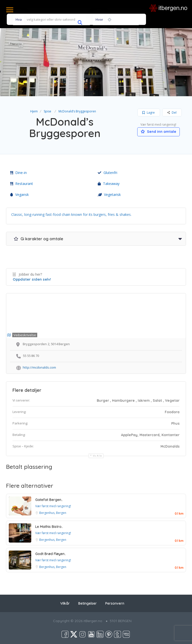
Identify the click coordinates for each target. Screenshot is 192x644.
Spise (47, 111)
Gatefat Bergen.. (49, 500)
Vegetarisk (109, 195)
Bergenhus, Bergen (53, 513)
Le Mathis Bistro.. (49, 527)
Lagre (149, 113)
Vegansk (19, 195)
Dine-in (18, 173)
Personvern (115, 603)
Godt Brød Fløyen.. (51, 554)
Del (172, 113)
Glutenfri (107, 173)
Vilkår (65, 603)
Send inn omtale (158, 132)
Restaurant (22, 184)
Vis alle (97, 456)
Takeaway (109, 184)
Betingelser (87, 603)
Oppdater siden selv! (32, 279)
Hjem (34, 111)
